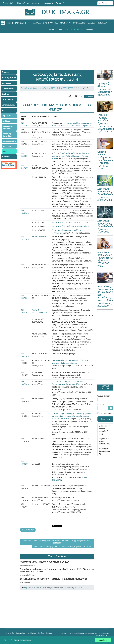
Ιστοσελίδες (61, 3)
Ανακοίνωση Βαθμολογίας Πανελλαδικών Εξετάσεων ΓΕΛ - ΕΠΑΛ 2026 (105, 259)
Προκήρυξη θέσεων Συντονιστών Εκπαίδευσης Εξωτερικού (105, 89)
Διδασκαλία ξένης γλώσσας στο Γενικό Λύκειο (71, 226)
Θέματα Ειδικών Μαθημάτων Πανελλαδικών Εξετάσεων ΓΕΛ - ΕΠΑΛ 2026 (105, 160)
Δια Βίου (91, 23)
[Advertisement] (57, 48)
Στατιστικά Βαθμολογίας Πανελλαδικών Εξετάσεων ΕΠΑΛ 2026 (105, 226)
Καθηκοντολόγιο (10, 141)
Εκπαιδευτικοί (56, 30)
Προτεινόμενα (23, 3)
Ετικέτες (41, 633)
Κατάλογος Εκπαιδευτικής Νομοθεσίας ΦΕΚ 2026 (45, 562)
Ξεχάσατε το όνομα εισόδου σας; (105, 441)
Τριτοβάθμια (103, 23)
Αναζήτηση (32, 633)
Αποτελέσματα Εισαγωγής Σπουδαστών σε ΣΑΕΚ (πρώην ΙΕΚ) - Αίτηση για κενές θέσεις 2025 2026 (57, 570)
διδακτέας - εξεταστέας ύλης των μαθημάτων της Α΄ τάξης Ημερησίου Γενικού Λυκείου (71, 156)
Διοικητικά (8, 146)
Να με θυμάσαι (106, 413)
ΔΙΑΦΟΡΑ (89, 30)
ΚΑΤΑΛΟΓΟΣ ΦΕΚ (28, 530)
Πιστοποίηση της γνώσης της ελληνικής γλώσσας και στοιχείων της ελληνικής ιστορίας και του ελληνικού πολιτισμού (72, 416)
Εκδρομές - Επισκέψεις (8, 135)
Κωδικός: (101, 405)
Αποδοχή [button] (103, 640)
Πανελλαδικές (79, 23)
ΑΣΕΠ (67, 30)
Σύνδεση (105, 419)
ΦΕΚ (5, 151)
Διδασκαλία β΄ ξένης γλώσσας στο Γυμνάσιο (70, 222)
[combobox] (105, 3)
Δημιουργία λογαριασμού (105, 451)
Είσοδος (49, 633)
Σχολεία (37, 23)
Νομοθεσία (77, 30)
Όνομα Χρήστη (104, 396)
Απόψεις (36, 3)
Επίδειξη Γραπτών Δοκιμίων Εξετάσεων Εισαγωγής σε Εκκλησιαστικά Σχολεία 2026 (106, 123)
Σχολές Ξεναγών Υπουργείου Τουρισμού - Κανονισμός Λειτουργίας (53, 579)
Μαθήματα (65, 23)
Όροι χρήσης (21, 633)
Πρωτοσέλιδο (8, 3)
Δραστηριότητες (50, 23)
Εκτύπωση (89, 96)
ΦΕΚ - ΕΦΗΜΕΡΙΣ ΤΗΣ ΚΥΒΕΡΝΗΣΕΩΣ (58, 88)
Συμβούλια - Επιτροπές (8, 127)
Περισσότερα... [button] (25, 640)
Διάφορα (7, 121)
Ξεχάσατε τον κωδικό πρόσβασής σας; (105, 430)
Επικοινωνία (48, 3)
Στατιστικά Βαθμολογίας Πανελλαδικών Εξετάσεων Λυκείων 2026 (105, 194)
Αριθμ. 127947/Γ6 (39, 237)
